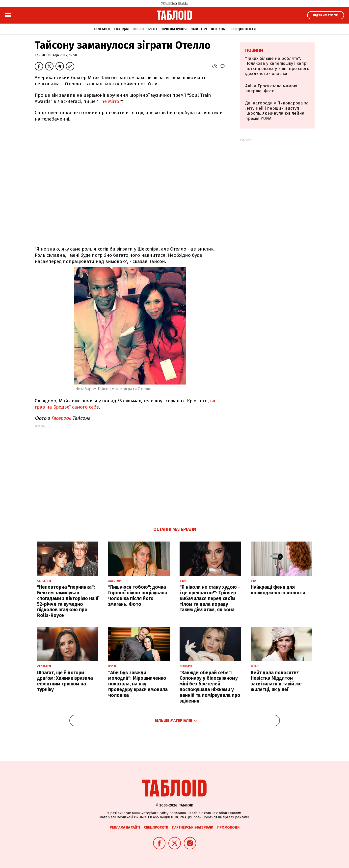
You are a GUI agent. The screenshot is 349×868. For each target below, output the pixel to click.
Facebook (61, 418)
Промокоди (228, 827)
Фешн (138, 29)
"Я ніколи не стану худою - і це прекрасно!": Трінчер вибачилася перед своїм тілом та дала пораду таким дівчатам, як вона (210, 598)
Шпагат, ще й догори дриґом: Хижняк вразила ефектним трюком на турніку (65, 681)
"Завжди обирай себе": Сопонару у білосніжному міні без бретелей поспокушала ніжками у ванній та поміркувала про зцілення (210, 687)
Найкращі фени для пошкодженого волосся (278, 590)
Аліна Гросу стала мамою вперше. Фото (271, 88)
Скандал (122, 29)
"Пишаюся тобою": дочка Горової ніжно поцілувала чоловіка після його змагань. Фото (138, 595)
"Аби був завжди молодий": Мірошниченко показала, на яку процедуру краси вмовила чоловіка (138, 684)
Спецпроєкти (243, 29)
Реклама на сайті (125, 827)
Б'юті (152, 29)
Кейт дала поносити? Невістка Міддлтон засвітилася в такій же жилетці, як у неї (276, 681)
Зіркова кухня (174, 29)
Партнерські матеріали (193, 827)
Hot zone (219, 29)
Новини (254, 50)
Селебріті (102, 29)
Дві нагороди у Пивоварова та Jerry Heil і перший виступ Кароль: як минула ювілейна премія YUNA (277, 111)
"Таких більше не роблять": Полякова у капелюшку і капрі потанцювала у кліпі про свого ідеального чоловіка (277, 66)
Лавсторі (199, 29)
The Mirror (110, 101)
